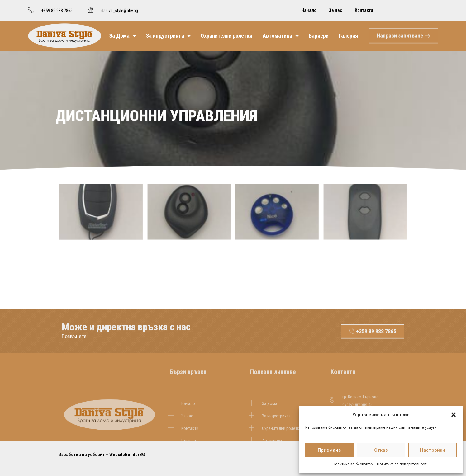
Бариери (319, 36)
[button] (454, 415)
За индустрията (168, 36)
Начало (309, 10)
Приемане (329, 450)
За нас (336, 10)
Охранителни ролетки (226, 36)
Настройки (433, 450)
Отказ (381, 450)
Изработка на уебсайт (82, 455)
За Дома (123, 36)
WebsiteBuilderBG (127, 455)
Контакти (364, 10)
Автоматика (281, 36)
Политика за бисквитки (353, 464)
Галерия (348, 36)
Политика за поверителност (402, 464)
